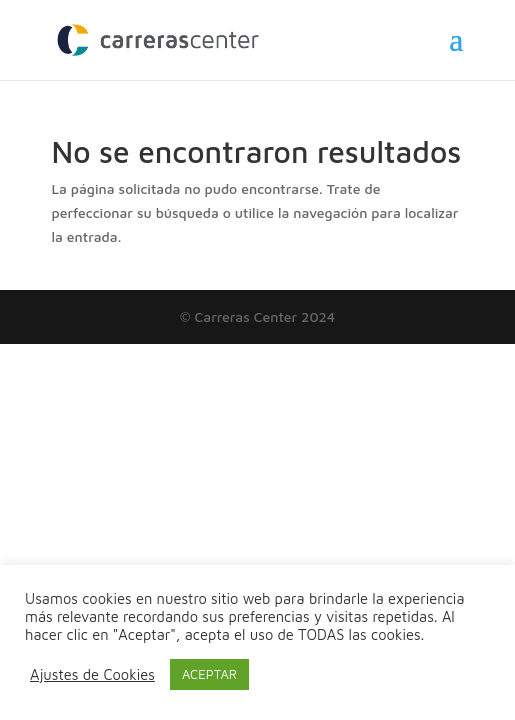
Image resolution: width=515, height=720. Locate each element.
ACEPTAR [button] (209, 674)
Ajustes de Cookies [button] (92, 674)
